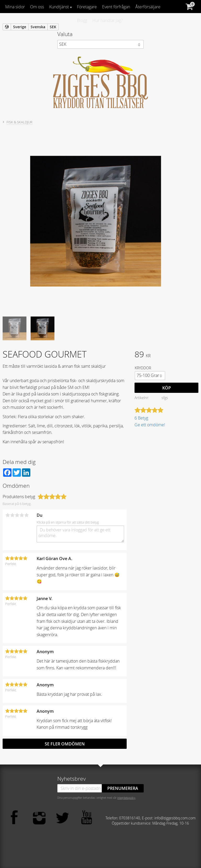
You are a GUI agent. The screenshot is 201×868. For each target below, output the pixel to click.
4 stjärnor (22, 515)
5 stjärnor (26, 515)
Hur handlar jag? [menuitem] (108, 20)
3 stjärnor (17, 515)
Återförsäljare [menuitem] (148, 7)
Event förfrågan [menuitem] (116, 7)
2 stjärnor (12, 515)
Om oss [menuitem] (37, 7)
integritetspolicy (126, 798)
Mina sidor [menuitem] (15, 7)
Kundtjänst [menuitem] (59, 7)
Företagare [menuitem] (87, 7)
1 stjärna (8, 515)
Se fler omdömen (65, 744)
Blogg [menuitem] (82, 20)
